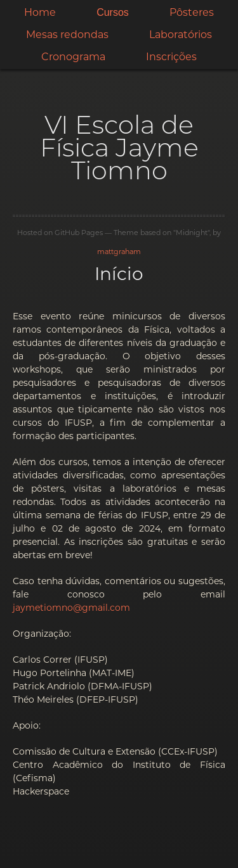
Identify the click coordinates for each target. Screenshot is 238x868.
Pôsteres (192, 12)
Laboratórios (181, 35)
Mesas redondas (67, 35)
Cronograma (73, 57)
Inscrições (171, 57)
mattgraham (119, 252)
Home (40, 12)
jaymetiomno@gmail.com (71, 608)
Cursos (113, 12)
